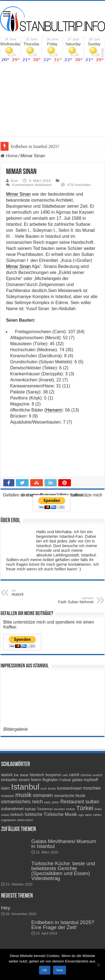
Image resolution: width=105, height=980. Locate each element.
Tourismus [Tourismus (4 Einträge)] (45, 809)
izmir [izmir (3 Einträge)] (44, 788)
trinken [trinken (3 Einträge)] (71, 809)
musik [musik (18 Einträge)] (24, 795)
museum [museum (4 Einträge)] (8, 796)
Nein (60, 970)
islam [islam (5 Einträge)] (5, 788)
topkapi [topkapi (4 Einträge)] (30, 809)
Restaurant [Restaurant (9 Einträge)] (72, 802)
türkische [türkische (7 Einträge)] (34, 814)
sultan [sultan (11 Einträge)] (92, 802)
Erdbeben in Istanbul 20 (32, 146)
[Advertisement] (52, 104)
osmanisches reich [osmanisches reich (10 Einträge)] (22, 802)
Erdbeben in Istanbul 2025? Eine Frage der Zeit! (63, 925)
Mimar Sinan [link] (18, 194)
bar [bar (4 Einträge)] (16, 775)
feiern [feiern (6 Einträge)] (36, 780)
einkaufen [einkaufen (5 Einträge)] (9, 780)
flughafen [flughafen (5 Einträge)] (50, 780)
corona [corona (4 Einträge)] (86, 775)
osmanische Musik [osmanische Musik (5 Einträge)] (70, 796)
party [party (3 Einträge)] (48, 802)
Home (9, 156)
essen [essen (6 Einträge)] (24, 780)
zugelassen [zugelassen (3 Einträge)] (9, 820)
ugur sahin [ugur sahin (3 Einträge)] (85, 815)
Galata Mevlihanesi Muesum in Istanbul (64, 844)
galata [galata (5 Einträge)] (77, 780)
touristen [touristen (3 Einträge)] (60, 809)
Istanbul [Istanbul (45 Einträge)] (25, 787)
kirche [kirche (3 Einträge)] (52, 788)
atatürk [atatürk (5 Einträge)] (7, 775)
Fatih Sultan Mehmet (65, 600)
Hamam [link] (53, 410)
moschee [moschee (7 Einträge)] (92, 788)
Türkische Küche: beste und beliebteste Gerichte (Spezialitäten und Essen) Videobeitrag (63, 871)
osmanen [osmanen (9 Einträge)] (43, 795)
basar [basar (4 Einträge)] (24, 775)
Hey (6, 908)
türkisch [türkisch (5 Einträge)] (17, 815)
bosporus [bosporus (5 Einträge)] (53, 775)
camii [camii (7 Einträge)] (74, 775)
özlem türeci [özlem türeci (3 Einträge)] (25, 820)
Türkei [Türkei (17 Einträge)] (85, 808)
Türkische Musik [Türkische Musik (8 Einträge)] (60, 814)
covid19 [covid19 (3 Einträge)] (97, 775)
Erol (14, 181)
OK (45, 970)
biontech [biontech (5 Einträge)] (37, 775)
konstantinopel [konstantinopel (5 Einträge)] (69, 788)
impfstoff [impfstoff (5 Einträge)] (91, 780)
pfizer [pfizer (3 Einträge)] (56, 802)
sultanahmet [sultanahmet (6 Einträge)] (12, 809)
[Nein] (98, 965)
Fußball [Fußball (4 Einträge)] (65, 780)
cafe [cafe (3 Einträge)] (65, 775)
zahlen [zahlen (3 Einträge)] (97, 815)
